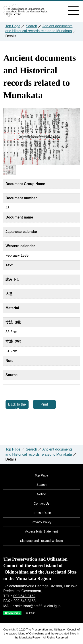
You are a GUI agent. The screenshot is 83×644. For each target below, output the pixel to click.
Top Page (13, 26)
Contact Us (41, 503)
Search (32, 26)
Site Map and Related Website (41, 541)
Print (44, 404)
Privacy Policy (42, 522)
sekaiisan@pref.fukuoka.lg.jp (38, 606)
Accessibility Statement (42, 531)
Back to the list (17, 406)
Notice (41, 494)
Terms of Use (41, 513)
